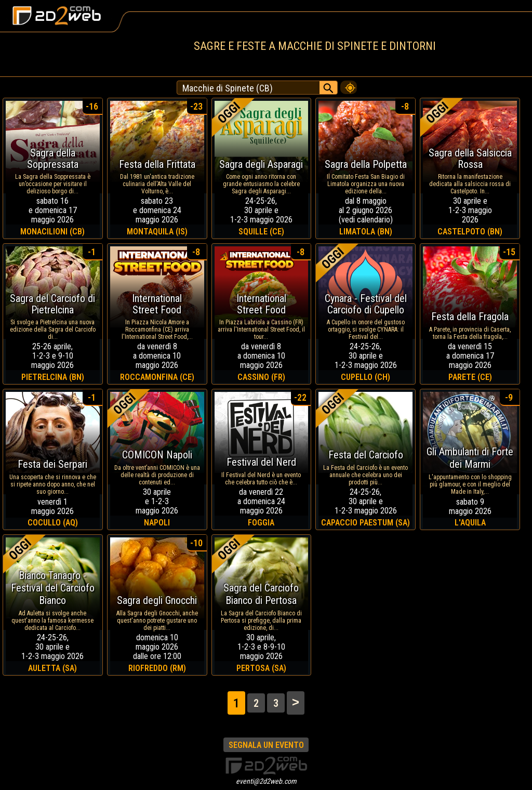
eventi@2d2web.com (266, 781)
